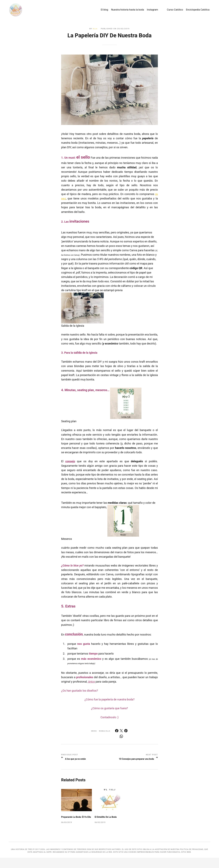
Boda (94, 731)
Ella (95, 29)
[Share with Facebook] (118, 731)
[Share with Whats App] (122, 737)
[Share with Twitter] (122, 731)
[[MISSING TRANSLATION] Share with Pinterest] (126, 731)
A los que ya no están (80, 759)
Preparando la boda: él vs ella (76, 825)
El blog (98, 10)
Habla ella (106, 731)
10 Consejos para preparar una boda (132, 761)
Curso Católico (169, 10)
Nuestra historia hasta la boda (121, 10)
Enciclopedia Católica (191, 10)
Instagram (146, 10)
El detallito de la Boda (107, 824)
